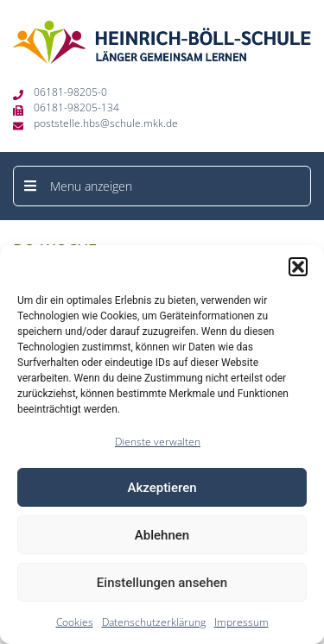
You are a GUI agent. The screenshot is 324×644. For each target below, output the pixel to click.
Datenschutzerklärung (154, 622)
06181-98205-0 (70, 92)
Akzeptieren (162, 488)
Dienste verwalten (158, 442)
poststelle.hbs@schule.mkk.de (106, 123)
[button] (298, 267)
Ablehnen (162, 535)
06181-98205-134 (76, 107)
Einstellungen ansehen (162, 583)
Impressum (241, 622)
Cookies (75, 622)
